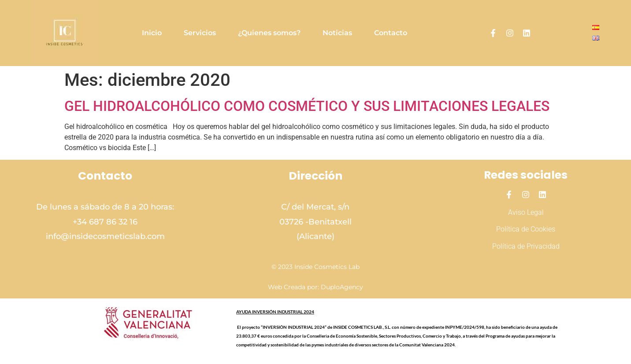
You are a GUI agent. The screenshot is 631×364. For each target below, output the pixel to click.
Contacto (391, 33)
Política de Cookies (526, 229)
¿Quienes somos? (269, 33)
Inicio (152, 33)
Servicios (200, 33)
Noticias (337, 33)
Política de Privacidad (526, 246)
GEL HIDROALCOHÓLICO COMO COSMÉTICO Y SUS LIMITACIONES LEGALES (307, 106)
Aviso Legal (526, 212)
